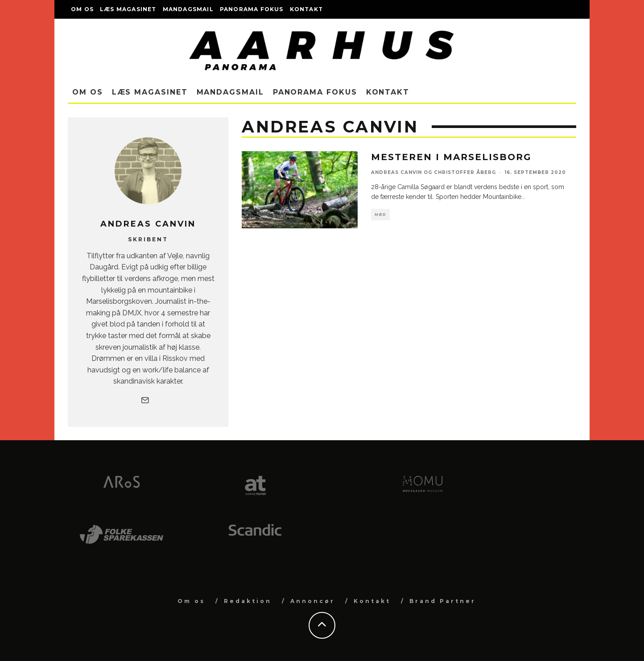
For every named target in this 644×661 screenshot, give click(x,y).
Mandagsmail (188, 9)
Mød (380, 215)
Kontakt (306, 9)
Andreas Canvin (396, 172)
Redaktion (248, 601)
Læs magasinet (128, 9)
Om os (82, 9)
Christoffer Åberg (465, 172)
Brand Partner (443, 601)
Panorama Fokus (252, 9)
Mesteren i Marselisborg (451, 157)
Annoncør (313, 601)
